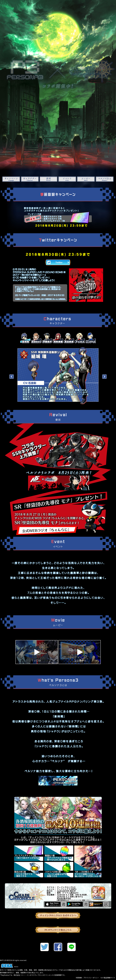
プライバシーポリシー (91, 978)
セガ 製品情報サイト (108, 978)
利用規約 (79, 978)
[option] (58, 375)
